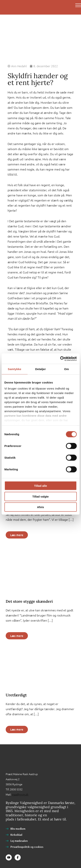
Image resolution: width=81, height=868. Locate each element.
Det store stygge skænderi (29, 601)
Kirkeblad (16, 835)
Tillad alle (40, 486)
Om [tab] (66, 369)
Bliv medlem (18, 829)
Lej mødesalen (19, 841)
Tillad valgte (40, 496)
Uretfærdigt (16, 695)
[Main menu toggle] (78, 5)
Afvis (40, 507)
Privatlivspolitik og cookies (27, 847)
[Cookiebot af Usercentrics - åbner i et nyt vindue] (60, 359)
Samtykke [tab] (15, 369)
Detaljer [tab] (41, 369)
